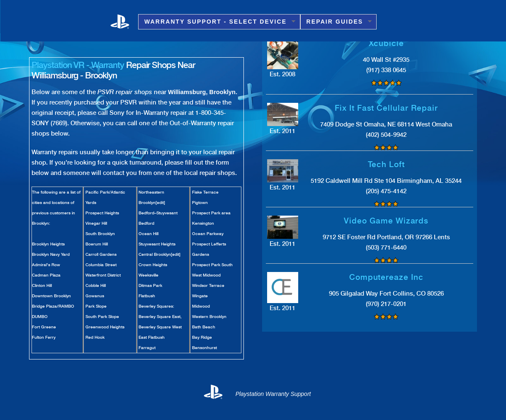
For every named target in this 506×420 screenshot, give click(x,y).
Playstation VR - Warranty (78, 65)
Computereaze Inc (386, 277)
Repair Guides (336, 22)
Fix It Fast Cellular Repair (386, 108)
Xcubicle (387, 43)
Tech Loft (387, 164)
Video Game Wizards (386, 221)
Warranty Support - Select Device (217, 22)
